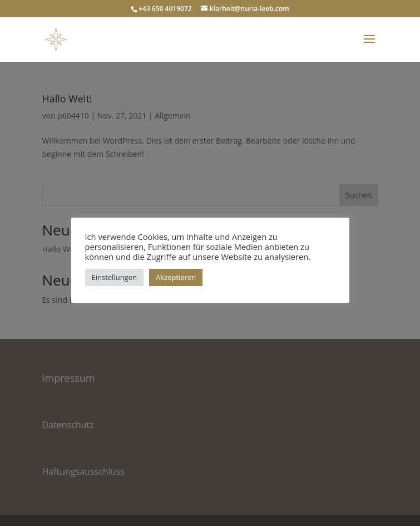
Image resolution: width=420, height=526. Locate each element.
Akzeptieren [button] (176, 277)
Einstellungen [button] (114, 277)
